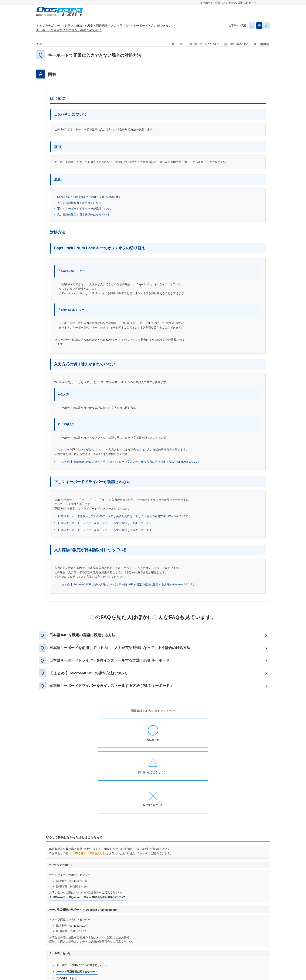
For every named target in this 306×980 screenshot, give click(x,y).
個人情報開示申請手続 (179, 952)
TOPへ (265, 940)
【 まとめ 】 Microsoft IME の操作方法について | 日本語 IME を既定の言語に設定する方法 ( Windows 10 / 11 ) (126, 584)
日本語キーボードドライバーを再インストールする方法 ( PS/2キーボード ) (105, 530)
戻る (42, 44)
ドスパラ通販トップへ (69, 952)
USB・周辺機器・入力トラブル (108, 26)
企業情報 (173, 958)
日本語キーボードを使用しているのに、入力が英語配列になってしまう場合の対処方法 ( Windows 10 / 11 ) (124, 516)
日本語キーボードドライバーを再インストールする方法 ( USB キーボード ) (116, 664)
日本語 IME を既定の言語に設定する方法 (86, 636)
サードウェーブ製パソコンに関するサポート (84, 907)
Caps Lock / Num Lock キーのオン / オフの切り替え (89, 197)
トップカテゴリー (48, 26)
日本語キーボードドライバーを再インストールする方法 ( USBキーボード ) (104, 523)
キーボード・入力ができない (152, 26)
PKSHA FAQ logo (259, 975)
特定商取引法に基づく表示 (144, 958)
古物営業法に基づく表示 (233, 952)
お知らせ (95, 952)
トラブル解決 (73, 26)
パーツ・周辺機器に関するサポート (79, 914)
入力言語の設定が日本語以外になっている (83, 215)
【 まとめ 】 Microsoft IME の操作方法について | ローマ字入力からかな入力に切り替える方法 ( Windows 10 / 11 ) (128, 462)
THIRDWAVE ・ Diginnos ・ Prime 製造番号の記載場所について (91, 839)
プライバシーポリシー (144, 952)
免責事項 (205, 952)
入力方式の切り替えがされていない (79, 203)
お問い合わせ (116, 952)
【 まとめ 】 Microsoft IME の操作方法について (93, 679)
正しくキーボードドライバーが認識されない (85, 209)
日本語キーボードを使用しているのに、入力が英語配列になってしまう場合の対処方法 (126, 650)
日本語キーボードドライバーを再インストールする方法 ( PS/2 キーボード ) (116, 693)
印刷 (267, 44)
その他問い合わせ (68, 921)
